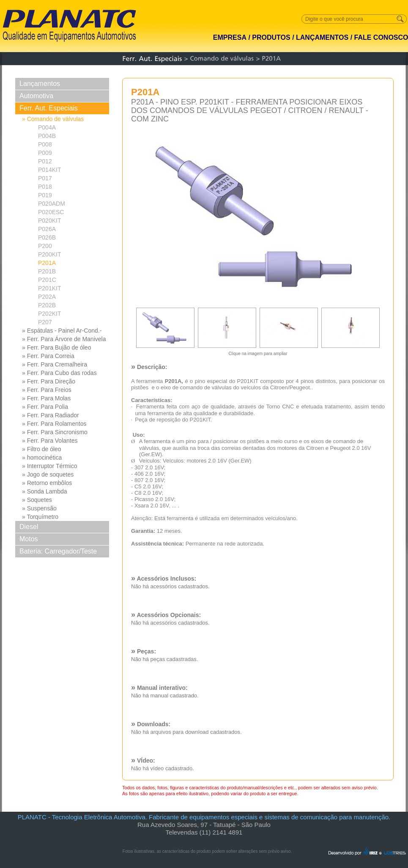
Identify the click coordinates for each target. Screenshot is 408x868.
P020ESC (51, 212)
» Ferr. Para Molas (46, 398)
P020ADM (52, 204)
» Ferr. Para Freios (47, 390)
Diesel (29, 527)
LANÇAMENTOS (322, 37)
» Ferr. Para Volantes (50, 441)
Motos (29, 539)
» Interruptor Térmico (49, 466)
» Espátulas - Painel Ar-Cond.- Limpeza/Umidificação (62, 331)
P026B (47, 237)
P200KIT (49, 254)
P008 (45, 144)
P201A (47, 263)
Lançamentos (40, 84)
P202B (47, 305)
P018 (45, 187)
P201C (47, 280)
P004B (47, 136)
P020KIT (49, 220)
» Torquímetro (40, 517)
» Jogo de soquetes (48, 474)
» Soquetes (37, 500)
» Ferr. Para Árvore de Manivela (64, 339)
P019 (45, 195)
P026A (47, 229)
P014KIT (49, 170)
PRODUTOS (271, 37)
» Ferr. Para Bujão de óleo (56, 347)
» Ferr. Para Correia (48, 356)
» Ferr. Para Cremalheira (55, 364)
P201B (47, 271)
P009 (45, 153)
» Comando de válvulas (53, 119)
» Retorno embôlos (47, 483)
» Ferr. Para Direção (49, 381)
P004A (47, 127)
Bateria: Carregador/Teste (58, 551)
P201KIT (49, 288)
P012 (45, 161)
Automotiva (36, 96)
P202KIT (49, 314)
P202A (47, 297)
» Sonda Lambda (45, 491)
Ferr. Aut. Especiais (49, 108)
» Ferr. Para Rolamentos (54, 424)
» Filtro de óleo (42, 449)
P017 (45, 178)
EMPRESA (230, 37)
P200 (45, 246)
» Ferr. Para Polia (45, 407)
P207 (45, 322)
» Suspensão (39, 508)
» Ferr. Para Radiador (51, 415)
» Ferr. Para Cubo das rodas (59, 373)
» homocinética (42, 457)
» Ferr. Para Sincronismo (55, 432)
